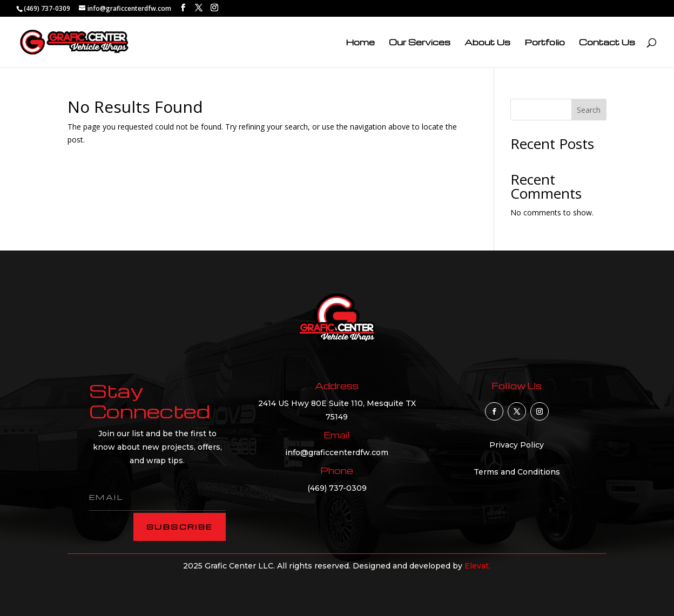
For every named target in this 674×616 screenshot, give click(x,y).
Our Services (420, 43)
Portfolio (545, 43)
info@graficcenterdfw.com (337, 452)
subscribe (180, 527)
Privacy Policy (517, 445)
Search (589, 110)
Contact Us (607, 43)
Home (360, 43)
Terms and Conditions (517, 472)
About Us (487, 43)
